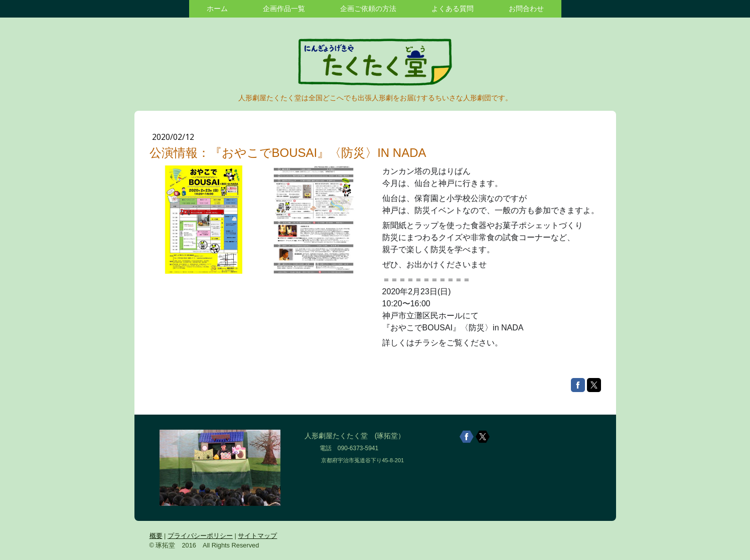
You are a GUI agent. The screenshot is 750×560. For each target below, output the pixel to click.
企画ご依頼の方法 (368, 9)
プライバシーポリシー (200, 536)
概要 (156, 536)
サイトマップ (257, 536)
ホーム (217, 9)
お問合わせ (526, 9)
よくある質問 (453, 9)
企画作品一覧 (284, 9)
